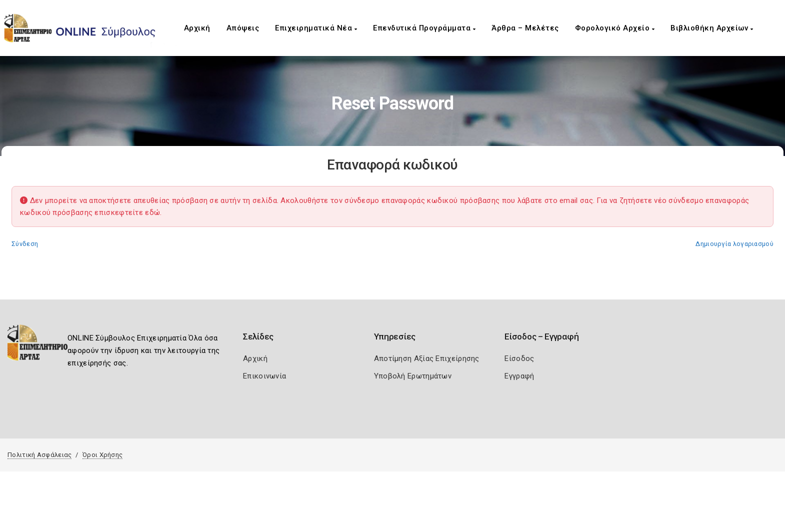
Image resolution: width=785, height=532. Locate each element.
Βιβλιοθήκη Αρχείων (712, 28)
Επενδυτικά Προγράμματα (424, 28)
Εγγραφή (519, 376)
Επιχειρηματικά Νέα (316, 28)
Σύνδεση (25, 244)
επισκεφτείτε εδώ (127, 212)
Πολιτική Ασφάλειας (39, 455)
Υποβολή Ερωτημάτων (413, 376)
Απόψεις (243, 28)
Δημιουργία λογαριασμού (734, 244)
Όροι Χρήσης (102, 455)
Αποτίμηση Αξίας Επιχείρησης (427, 358)
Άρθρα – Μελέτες (525, 28)
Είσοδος (519, 358)
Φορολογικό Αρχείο (615, 28)
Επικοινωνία (264, 376)
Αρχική (197, 28)
